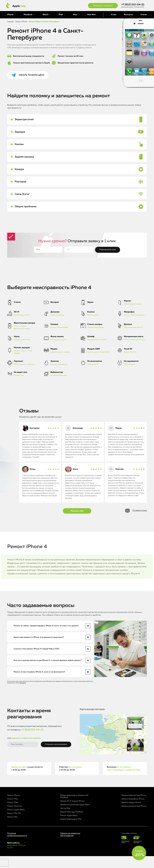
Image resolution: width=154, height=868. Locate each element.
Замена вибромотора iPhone (134, 807)
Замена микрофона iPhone (133, 811)
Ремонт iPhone (14, 807)
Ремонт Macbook (14, 818)
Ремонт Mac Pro (14, 825)
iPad (61, 15)
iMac (75, 15)
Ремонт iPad (12, 814)
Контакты (128, 15)
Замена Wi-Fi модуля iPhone (72, 813)
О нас (114, 15)
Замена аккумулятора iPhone (134, 818)
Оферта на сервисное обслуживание (70, 846)
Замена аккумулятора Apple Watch (75, 817)
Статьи (144, 15)
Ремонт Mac (12, 829)
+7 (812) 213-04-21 (133, 5)
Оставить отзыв (140, 522)
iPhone (10, 15)
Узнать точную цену (32, 75)
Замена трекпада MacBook (72, 824)
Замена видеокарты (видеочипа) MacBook (74, 808)
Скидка (139, 853)
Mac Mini (91, 15)
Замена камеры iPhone (131, 814)
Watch (45, 15)
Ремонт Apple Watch (16, 822)
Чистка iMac (65, 820)
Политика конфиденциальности (17, 846)
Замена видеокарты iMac (71, 831)
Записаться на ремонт (103, 6)
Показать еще (77, 523)
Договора (23, 695)
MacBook (28, 15)
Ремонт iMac (13, 811)
